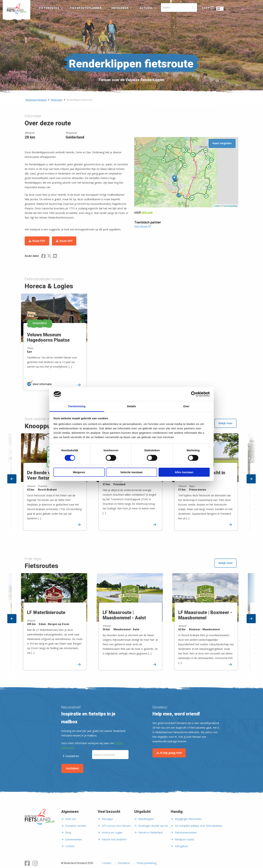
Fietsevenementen (186, 832)
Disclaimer (124, 863)
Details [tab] (131, 406)
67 (206, 196)
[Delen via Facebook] (43, 257)
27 (183, 150)
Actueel (146, 8)
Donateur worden (76, 826)
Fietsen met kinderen (114, 839)
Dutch (220, 9)
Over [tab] (186, 406)
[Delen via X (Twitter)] (49, 257)
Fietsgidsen (181, 846)
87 (170, 147)
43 (209, 167)
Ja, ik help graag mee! (169, 753)
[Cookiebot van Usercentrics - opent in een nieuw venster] (194, 394)
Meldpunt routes (185, 839)
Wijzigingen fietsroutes (188, 819)
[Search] (179, 7)
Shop (206, 8)
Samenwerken (74, 839)
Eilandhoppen (146, 819)
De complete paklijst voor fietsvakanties (199, 826)
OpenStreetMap (230, 206)
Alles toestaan (184, 472)
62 (175, 184)
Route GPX (66, 241)
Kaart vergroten (222, 143)
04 (208, 158)
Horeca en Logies (112, 832)
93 (211, 160)
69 (210, 187)
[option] (56, 345)
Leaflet (217, 206)
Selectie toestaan (132, 472)
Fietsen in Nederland (150, 832)
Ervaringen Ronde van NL (153, 826)
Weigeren (79, 472)
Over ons (71, 819)
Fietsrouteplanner (86, 8)
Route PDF (39, 241)
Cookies (107, 863)
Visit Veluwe (142, 226)
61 (185, 166)
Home (17, 9)
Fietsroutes (49, 8)
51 (192, 197)
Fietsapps (107, 819)
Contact (70, 846)
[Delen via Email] (55, 257)
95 (193, 155)
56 (181, 158)
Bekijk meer (225, 423)
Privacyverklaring (146, 863)
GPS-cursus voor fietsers (116, 826)
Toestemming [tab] (77, 406)
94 (206, 150)
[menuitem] (17, 9)
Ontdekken (120, 8)
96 (164, 161)
